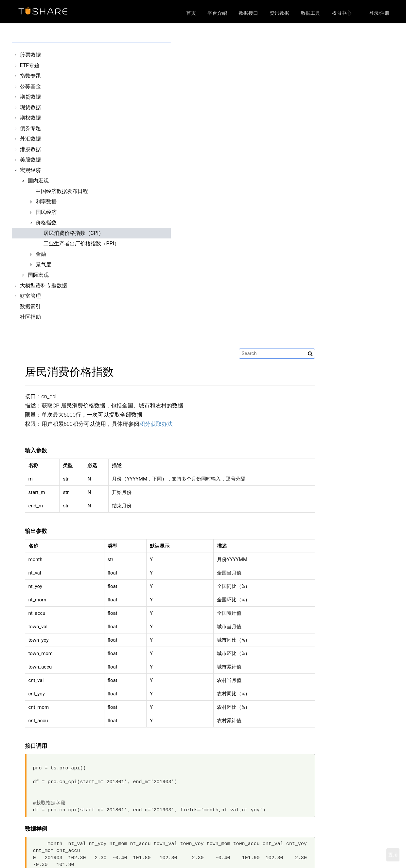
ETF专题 (30, 65)
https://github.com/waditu (314, 849)
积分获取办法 (252, 118)
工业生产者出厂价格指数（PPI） (82, 244)
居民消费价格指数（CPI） (74, 233)
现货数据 (30, 107)
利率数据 (46, 202)
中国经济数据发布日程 (62, 191)
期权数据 (30, 118)
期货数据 (30, 97)
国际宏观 (38, 275)
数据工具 (310, 13)
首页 (191, 13)
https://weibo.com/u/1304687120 (319, 865)
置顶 (393, 855)
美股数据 (30, 160)
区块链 (149, 857)
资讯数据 (279, 13)
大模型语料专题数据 (44, 285)
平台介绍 (217, 13)
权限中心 (342, 13)
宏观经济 (30, 170)
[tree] (60, 186)
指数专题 (30, 76)
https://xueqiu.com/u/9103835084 (319, 857)
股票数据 (30, 55)
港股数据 (30, 149)
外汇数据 (30, 139)
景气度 (44, 264)
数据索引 (30, 306)
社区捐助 (30, 317)
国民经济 (46, 212)
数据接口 (248, 13)
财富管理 (30, 296)
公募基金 (30, 86)
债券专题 (30, 128)
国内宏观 (38, 181)
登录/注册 (380, 13)
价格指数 (46, 223)
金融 (41, 254)
